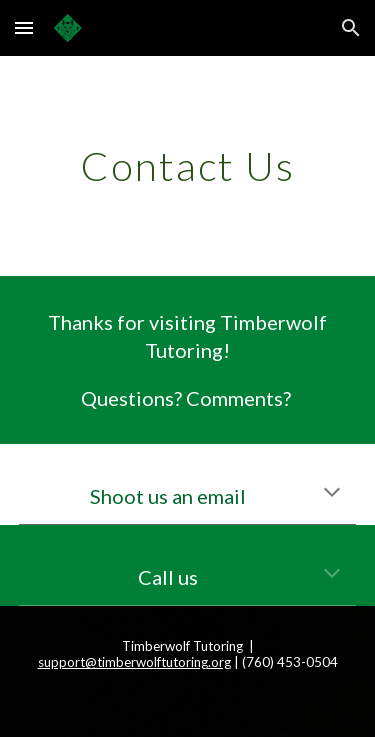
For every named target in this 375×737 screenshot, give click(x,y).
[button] (24, 27)
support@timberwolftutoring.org (134, 662)
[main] (188, 166)
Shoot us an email (168, 496)
